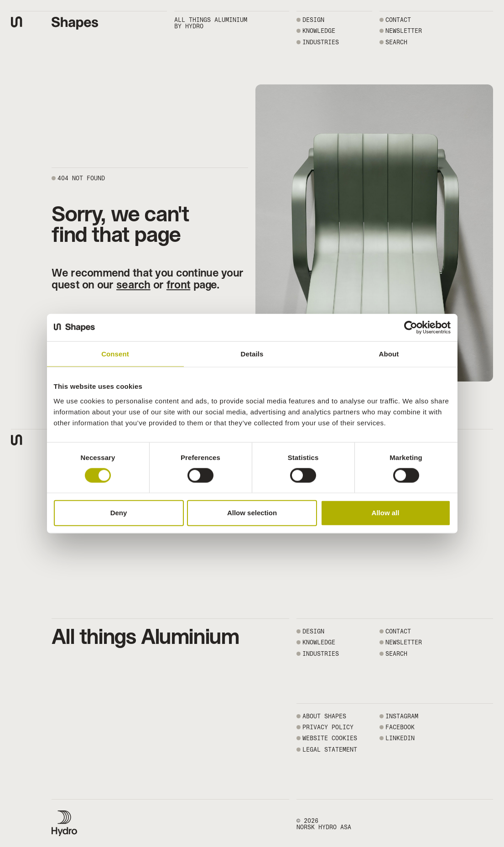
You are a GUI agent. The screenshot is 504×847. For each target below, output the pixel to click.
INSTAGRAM (402, 716)
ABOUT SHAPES (324, 716)
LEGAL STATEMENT (330, 750)
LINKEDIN (400, 738)
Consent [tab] (115, 354)
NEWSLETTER (404, 31)
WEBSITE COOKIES (330, 738)
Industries (321, 42)
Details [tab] (252, 354)
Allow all (386, 513)
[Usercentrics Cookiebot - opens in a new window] (411, 328)
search (133, 285)
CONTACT (398, 20)
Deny (119, 513)
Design (313, 20)
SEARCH (396, 42)
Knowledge (319, 31)
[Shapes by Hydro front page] (75, 23)
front (178, 285)
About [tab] (389, 354)
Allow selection (252, 513)
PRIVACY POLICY (328, 727)
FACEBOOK (400, 727)
